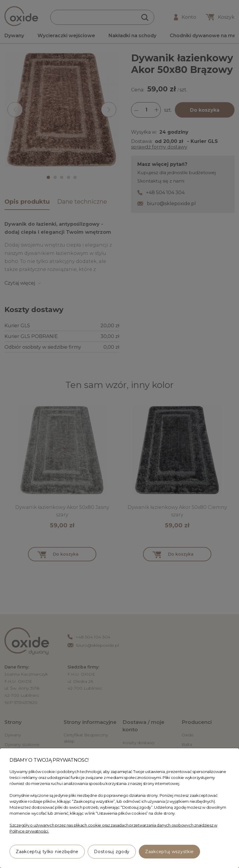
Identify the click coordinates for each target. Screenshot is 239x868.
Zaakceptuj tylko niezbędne (47, 852)
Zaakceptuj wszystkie (169, 852)
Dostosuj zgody (112, 852)
